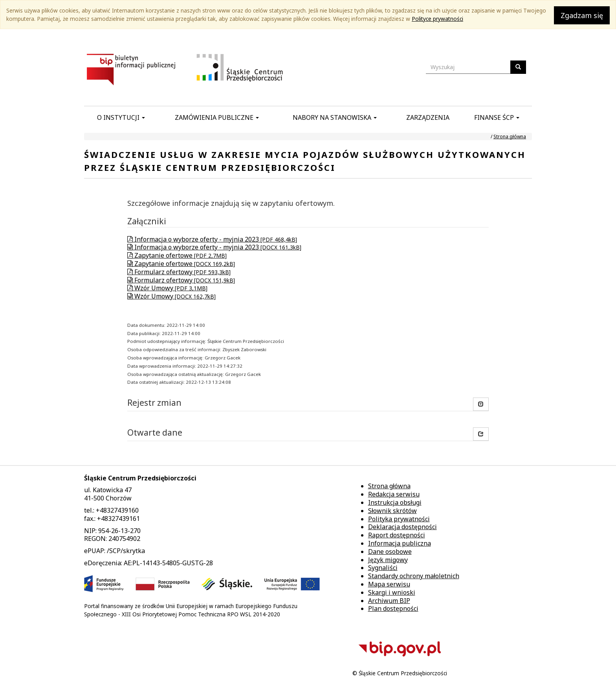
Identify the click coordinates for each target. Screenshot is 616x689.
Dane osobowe (390, 552)
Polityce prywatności (437, 19)
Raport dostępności (397, 535)
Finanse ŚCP (497, 117)
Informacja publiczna (400, 543)
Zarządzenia (428, 117)
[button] (481, 434)
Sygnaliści (383, 568)
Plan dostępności (393, 608)
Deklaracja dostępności (402, 527)
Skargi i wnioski (392, 592)
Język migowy (388, 560)
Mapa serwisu (389, 584)
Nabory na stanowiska (335, 117)
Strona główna (510, 137)
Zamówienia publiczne (217, 117)
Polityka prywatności (399, 519)
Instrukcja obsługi (395, 502)
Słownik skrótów (392, 511)
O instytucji (121, 117)
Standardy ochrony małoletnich (414, 576)
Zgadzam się (582, 15)
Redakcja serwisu (394, 494)
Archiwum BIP (389, 601)
